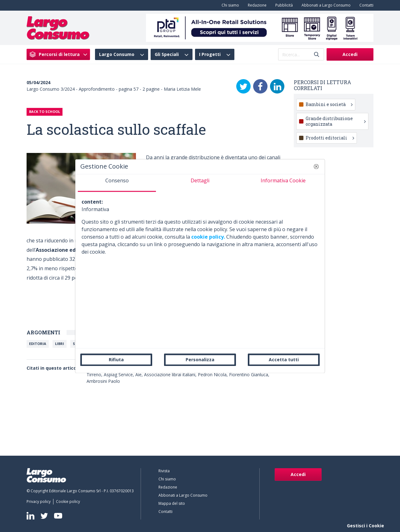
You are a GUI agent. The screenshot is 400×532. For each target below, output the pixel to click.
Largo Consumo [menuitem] (117, 54)
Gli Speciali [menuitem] (167, 54)
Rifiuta (116, 360)
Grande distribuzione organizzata (336, 121)
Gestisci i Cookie (365, 526)
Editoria (38, 344)
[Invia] (317, 55)
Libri (60, 344)
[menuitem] (229, 5)
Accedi (350, 54)
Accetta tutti (284, 360)
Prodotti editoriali (330, 138)
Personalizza (200, 360)
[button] (316, 166)
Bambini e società (329, 104)
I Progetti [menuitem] (210, 54)
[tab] (117, 183)
